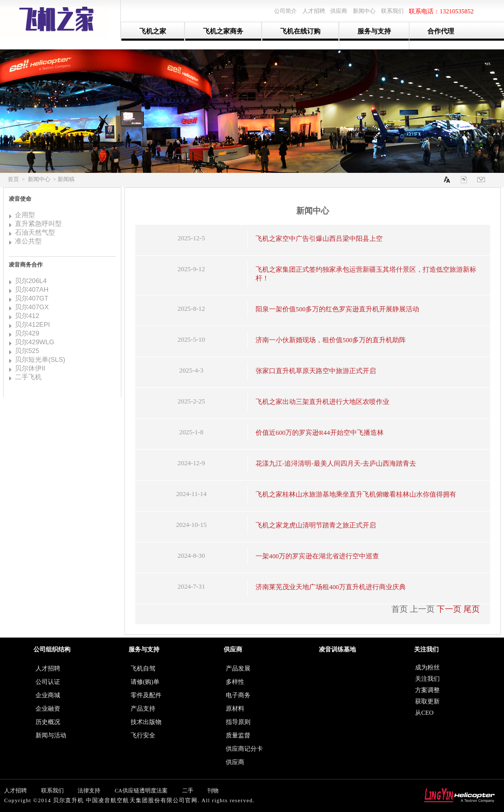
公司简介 (285, 11)
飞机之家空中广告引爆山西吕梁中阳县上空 (319, 239)
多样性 (235, 682)
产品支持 (143, 709)
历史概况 (48, 722)
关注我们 (427, 679)
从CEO (424, 713)
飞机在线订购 (300, 31)
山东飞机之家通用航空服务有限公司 (60, 19)
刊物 (213, 791)
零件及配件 (146, 695)
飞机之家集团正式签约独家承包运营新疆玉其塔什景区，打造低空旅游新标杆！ (366, 274)
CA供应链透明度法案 (141, 791)
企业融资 (48, 709)
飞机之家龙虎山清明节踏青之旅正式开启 (316, 525)
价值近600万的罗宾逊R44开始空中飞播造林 (320, 433)
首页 (13, 179)
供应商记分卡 (244, 749)
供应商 (235, 762)
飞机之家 (153, 31)
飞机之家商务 (223, 31)
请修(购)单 (145, 682)
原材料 (235, 709)
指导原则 (238, 722)
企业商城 (48, 695)
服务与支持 (374, 31)
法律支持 (89, 791)
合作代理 (441, 31)
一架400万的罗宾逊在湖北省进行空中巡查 (317, 556)
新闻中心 (39, 179)
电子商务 (238, 695)
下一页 (449, 609)
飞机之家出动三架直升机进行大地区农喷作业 (322, 402)
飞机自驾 (143, 668)
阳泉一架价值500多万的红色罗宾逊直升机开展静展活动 (337, 309)
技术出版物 (146, 722)
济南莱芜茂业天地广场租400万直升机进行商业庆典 (331, 587)
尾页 (472, 609)
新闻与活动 (51, 735)
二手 (188, 791)
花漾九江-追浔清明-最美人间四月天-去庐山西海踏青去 (336, 464)
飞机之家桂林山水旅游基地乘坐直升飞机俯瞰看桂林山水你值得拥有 (356, 495)
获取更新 (427, 701)
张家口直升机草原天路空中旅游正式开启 (316, 371)
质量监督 (238, 735)
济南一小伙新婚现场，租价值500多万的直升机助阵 (331, 340)
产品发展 (238, 668)
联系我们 (52, 791)
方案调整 (427, 690)
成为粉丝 (427, 667)
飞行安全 (143, 735)
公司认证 (48, 682)
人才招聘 (48, 668)
